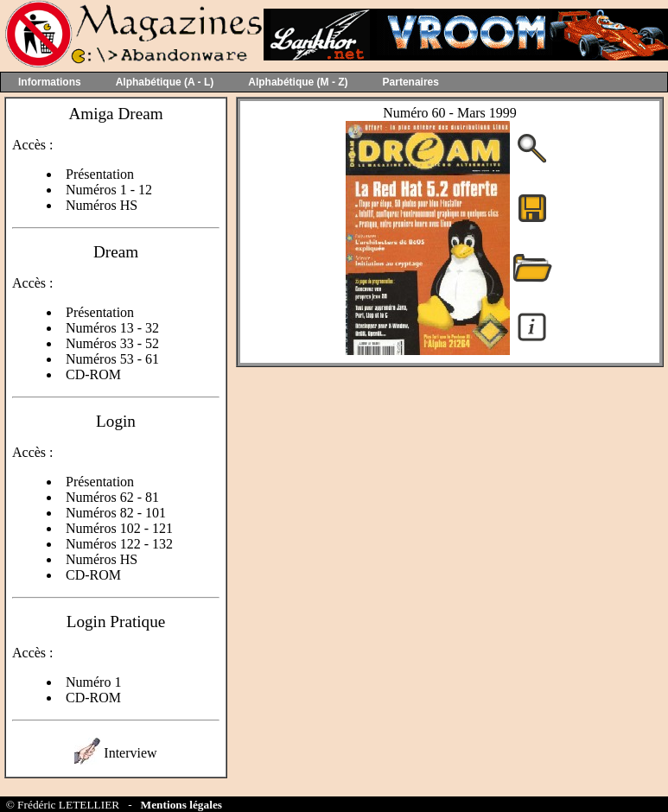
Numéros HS (102, 205)
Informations (50, 82)
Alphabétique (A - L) (165, 82)
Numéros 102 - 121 (119, 528)
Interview (130, 753)
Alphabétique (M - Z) (298, 82)
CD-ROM (93, 374)
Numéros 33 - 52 (112, 343)
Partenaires (411, 82)
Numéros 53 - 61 (112, 359)
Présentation (100, 174)
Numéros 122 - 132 (119, 544)
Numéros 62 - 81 (112, 497)
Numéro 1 (93, 682)
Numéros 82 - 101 (116, 513)
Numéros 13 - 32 (112, 328)
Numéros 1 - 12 (109, 190)
